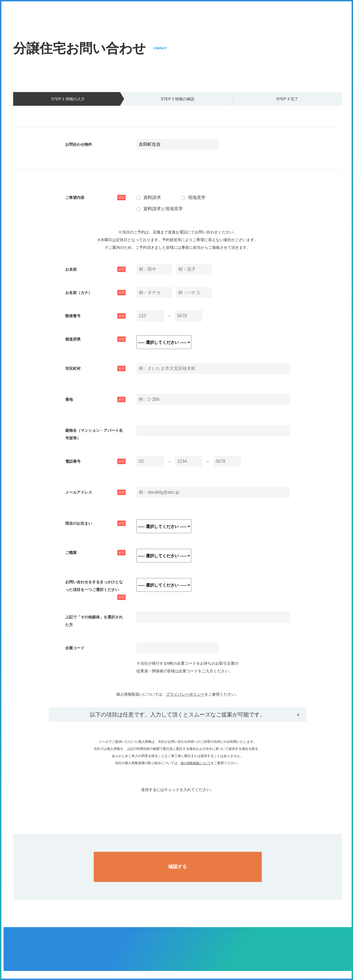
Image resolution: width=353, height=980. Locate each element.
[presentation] (178, 804)
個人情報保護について (196, 763)
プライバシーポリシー (185, 694)
